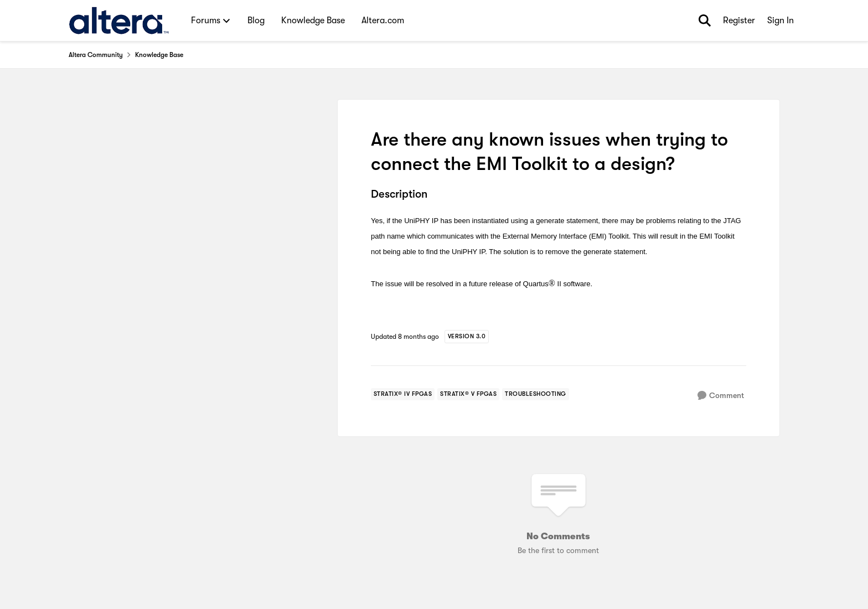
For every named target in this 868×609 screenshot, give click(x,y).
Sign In (781, 20)
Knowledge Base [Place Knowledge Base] (159, 55)
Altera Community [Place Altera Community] (96, 55)
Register (739, 20)
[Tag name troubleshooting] (536, 394)
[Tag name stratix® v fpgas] (468, 394)
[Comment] (721, 396)
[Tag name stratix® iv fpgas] (403, 394)
